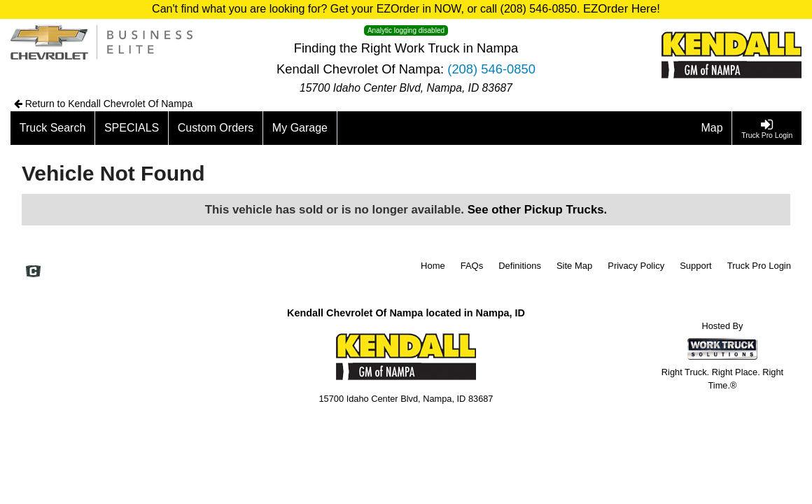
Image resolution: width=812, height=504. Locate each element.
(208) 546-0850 (491, 69)
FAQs (472, 266)
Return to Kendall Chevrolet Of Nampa (104, 104)
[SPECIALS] (132, 128)
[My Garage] (300, 128)
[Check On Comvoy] (33, 272)
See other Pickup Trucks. (538, 210)
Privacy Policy (636, 266)
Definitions (520, 266)
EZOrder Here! (622, 9)
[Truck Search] (53, 128)
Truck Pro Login (759, 266)
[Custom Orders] (216, 128)
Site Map (574, 266)
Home (433, 266)
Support (696, 266)
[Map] (713, 128)
